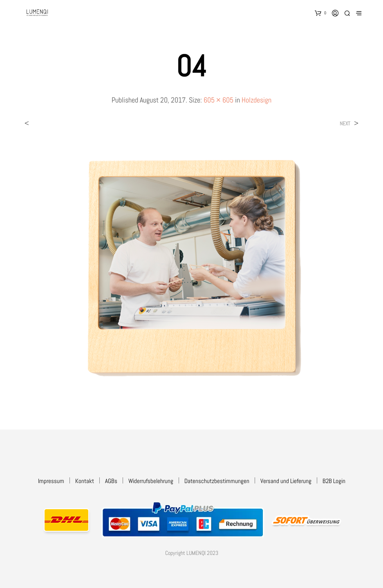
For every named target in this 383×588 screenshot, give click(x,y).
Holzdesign (256, 100)
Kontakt (85, 481)
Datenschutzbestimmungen (217, 481)
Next (345, 124)
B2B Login (334, 481)
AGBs (111, 481)
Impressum (51, 481)
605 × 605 (218, 100)
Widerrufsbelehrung (151, 481)
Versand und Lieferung (286, 481)
